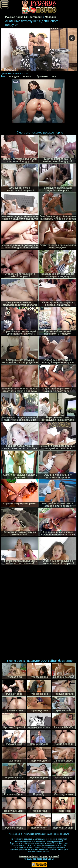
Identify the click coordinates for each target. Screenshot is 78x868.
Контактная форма (29, 856)
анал (54, 76)
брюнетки (42, 76)
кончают (28, 76)
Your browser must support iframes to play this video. (39, 50)
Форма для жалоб (50, 856)
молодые (14, 76)
